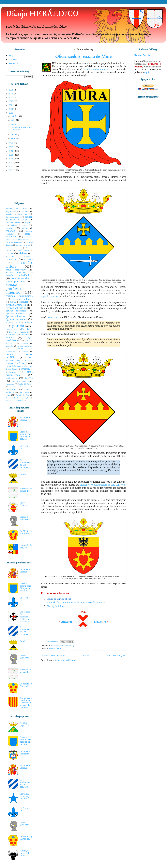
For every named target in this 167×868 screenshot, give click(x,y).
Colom (25, 228)
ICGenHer (10, 335)
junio (14, 124)
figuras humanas (16, 314)
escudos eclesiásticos (19, 275)
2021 (11, 105)
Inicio (86, 655)
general (28, 322)
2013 (11, 163)
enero (14, 138)
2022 (11, 101)
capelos (29, 223)
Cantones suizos (13, 223)
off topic (22, 363)
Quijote (27, 381)
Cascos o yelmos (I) (25, 518)
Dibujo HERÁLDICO (42, 14)
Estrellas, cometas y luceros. (25, 796)
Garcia (23, 474)
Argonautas (11, 211)
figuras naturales (16, 319)
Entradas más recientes (53, 655)
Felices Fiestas (23, 504)
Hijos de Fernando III (19, 332)
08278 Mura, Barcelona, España (64, 646)
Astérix (9, 214)
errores (28, 259)
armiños (25, 211)
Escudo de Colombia (25, 753)
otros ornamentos (19, 373)
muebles (19, 349)
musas (25, 352)
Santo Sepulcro (19, 387)
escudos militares (23, 299)
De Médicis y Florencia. (26, 532)
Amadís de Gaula (16, 209)
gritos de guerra (12, 329)
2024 (11, 94)
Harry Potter (27, 329)
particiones (11, 378)
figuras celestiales (16, 311)
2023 (11, 97)
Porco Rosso (16, 381)
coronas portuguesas (14, 248)
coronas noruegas (23, 245)
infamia (26, 335)
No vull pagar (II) (24, 724)
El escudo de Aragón (26, 547)
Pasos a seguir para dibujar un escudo (26, 435)
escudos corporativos (17, 270)
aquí (147, 72)
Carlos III (14, 225)
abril (14, 135)
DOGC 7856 (52, 318)
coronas (10, 231)
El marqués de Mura (56, 606)
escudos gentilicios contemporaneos (19, 280)
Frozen (18, 323)
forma (8, 323)
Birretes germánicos (13, 217)
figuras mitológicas (16, 316)
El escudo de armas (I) (26, 490)
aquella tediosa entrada (97, 70)
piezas (29, 378)
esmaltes (24, 302)
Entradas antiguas (116, 655)
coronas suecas (23, 251)
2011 (11, 170)
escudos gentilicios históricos (13, 289)
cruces (9, 253)
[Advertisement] (19, 187)
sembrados (11, 389)
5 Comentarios (52, 642)
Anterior (67, 622)
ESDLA (13, 302)
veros (8, 401)
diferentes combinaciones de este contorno (103, 485)
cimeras (10, 228)
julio (14, 120)
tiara (8, 395)
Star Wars (24, 392)
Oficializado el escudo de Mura (83, 56)
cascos (25, 225)
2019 (11, 113)
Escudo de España (25, 419)
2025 (11, 90)
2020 (11, 109)
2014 (11, 159)
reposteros (10, 384)
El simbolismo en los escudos (25, 464)
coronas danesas (23, 240)
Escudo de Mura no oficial (59, 599)
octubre (15, 116)
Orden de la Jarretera (15, 366)
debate (23, 253)
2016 (11, 151)
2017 (11, 147)
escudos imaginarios (19, 296)
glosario (18, 326)
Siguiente (100, 622)
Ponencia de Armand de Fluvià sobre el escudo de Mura (76, 603)
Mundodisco (10, 352)
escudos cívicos (55, 648)
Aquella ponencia (50, 296)
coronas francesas (14, 242)
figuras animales (16, 305)
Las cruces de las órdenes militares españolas (25, 617)
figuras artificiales (16, 308)
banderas (22, 214)
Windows (20, 401)
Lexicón (13, 60)
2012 (11, 166)
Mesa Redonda (25, 346)
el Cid (10, 256)
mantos (24, 343)
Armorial (13, 63)
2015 (11, 155)
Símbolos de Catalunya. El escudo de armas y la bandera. (26, 703)
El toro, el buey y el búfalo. (24, 853)
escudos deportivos (16, 272)
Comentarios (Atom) (65, 660)
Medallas (9, 346)
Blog (11, 56)
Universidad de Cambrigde (17, 398)
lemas (9, 338)
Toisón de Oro (23, 395)
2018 (11, 143)
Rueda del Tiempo (25, 384)
